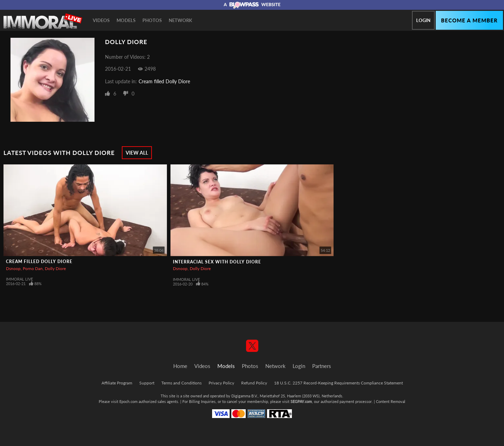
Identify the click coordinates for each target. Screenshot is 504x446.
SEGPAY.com (301, 401)
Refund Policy (254, 383)
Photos (152, 20)
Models (126, 20)
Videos (101, 20)
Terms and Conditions (181, 383)
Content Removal (391, 401)
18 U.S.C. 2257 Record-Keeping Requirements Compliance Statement (338, 383)
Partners (322, 366)
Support (147, 383)
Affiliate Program (117, 383)
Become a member (469, 20)
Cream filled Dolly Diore (164, 81)
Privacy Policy (221, 383)
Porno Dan (33, 268)
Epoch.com (128, 401)
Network (180, 20)
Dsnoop (13, 268)
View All (137, 153)
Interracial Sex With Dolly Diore (217, 262)
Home (180, 366)
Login (423, 20)
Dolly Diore (55, 268)
